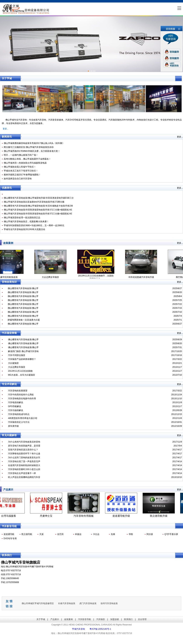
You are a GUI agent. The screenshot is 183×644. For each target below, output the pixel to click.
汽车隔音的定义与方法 (19, 422)
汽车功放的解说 (16, 410)
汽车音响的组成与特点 (19, 414)
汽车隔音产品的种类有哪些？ (22, 359)
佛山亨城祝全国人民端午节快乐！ (20, 167)
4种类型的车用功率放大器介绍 (23, 418)
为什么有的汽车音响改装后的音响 (24, 442)
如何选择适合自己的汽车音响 (18, 179)
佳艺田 (60, 534)
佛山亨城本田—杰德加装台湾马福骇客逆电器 (25, 163)
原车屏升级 (13, 426)
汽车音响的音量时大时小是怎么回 (24, 469)
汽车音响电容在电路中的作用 (22, 399)
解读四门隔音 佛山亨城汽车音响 (23, 351)
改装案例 (68, 619)
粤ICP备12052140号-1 (100, 629)
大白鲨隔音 (13, 363)
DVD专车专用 (10, 539)
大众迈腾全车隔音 (17, 367)
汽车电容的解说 (16, 402)
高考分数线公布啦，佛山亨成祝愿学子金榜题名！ (27, 159)
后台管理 (142, 619)
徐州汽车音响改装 (109, 603)
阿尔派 (150, 534)
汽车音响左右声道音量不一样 (22, 473)
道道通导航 (9, 534)
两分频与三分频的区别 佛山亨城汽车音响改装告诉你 (29, 147)
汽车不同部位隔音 (17, 355)
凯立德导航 (27, 534)
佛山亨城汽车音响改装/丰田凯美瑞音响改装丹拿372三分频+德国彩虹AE (38, 210)
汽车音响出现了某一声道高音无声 (24, 461)
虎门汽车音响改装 (88, 603)
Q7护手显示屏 (171, 534)
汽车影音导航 (85, 619)
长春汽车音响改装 (67, 603)
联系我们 (128, 619)
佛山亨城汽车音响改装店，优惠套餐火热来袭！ (26, 222)
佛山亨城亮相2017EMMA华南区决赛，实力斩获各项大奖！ (32, 151)
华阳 (131, 534)
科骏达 (78, 534)
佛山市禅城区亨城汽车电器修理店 (38, 603)
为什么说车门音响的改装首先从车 (24, 458)
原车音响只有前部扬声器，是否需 (24, 446)
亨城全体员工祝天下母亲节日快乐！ (21, 171)
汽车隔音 (101, 619)
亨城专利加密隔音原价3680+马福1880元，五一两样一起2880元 (34, 225)
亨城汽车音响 (78, 629)
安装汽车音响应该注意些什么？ (23, 450)
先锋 (113, 534)
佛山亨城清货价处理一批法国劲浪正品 (22, 218)
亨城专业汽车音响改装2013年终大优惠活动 (24, 229)
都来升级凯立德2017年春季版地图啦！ (22, 175)
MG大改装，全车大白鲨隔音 (22, 375)
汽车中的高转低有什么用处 (21, 395)
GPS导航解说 (15, 406)
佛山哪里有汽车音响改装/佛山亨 (23, 288)
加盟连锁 (115, 619)
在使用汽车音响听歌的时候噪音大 (24, 465)
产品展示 (55, 619)
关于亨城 (41, 619)
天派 (41, 534)
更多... (180, 137)
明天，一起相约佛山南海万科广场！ (21, 155)
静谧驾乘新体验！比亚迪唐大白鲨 (24, 320)
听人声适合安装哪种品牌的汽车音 (24, 477)
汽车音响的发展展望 (18, 391)
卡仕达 (96, 534)
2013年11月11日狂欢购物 (20, 371)
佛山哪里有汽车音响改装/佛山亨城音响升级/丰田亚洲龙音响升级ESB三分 (39, 198)
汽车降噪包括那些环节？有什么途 (24, 454)
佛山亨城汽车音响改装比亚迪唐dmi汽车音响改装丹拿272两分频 (34, 202)
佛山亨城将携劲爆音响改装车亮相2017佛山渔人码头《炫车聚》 (34, 143)
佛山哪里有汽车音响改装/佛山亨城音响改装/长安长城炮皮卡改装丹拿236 (38, 206)
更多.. (5, 129)
